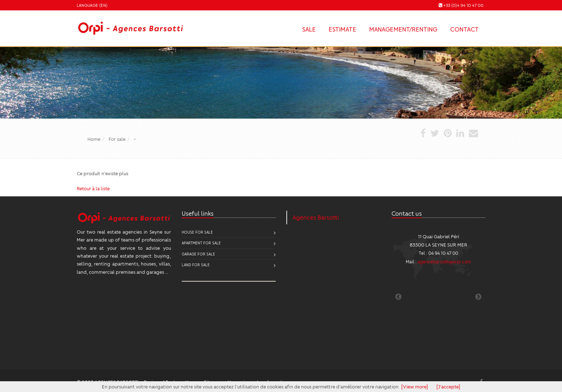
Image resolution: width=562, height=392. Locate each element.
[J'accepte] (448, 386)
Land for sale (196, 265)
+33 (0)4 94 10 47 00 (463, 5)
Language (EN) (92, 5)
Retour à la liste (93, 188)
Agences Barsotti (316, 217)
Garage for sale (198, 254)
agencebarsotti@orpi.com (444, 262)
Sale (309, 29)
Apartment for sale (201, 243)
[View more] (415, 386)
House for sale (197, 232)
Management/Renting (403, 29)
